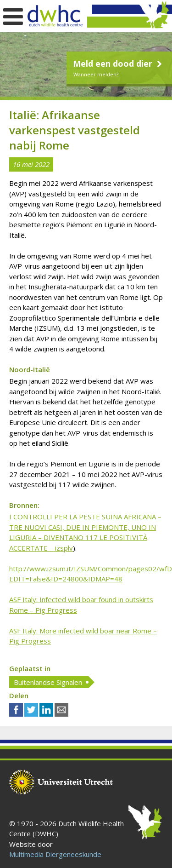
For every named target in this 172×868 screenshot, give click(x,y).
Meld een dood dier (119, 63)
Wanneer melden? (96, 74)
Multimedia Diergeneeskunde (55, 854)
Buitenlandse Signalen (48, 682)
